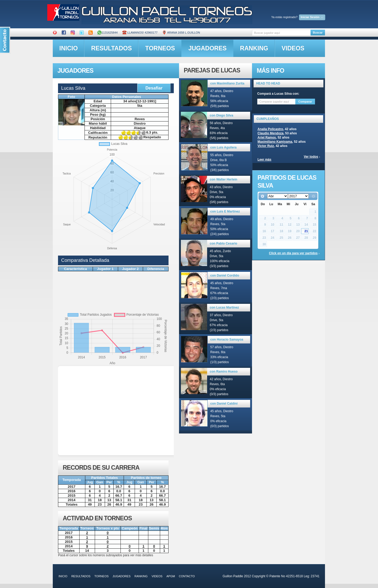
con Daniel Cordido (225, 276)
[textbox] (281, 33)
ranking (254, 48)
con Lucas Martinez (224, 308)
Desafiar (154, 88)
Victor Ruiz (266, 146)
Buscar (318, 33)
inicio (69, 48)
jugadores (208, 48)
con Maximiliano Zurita (227, 83)
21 (306, 231)
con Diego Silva (221, 115)
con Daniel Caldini (224, 404)
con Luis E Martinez (225, 211)
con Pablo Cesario (224, 243)
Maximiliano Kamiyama (275, 142)
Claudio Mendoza (271, 133)
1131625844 (107, 33)
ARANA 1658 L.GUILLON (181, 33)
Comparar (305, 102)
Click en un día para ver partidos (293, 253)
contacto (187, 576)
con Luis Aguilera (223, 147)
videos (293, 48)
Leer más (264, 160)
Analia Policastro (270, 129)
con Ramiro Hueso (224, 372)
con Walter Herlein (224, 179)
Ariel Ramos (267, 137)
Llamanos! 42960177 (140, 33)
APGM (171, 576)
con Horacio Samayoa (227, 340)
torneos (160, 48)
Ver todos (311, 157)
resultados (111, 48)
